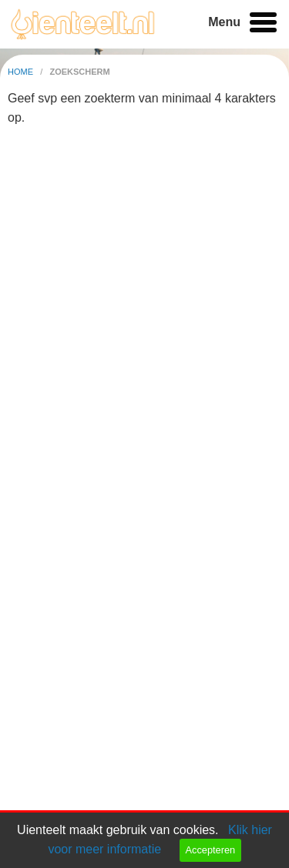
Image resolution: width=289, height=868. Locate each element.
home (22, 72)
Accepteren (210, 850)
